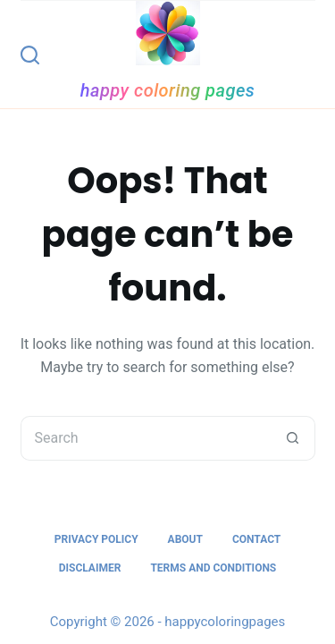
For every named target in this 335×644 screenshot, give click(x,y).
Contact (256, 539)
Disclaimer (90, 568)
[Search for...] (146, 438)
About (185, 539)
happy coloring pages (168, 90)
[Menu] (307, 55)
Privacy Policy (96, 539)
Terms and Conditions (213, 568)
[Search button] (293, 438)
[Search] (30, 55)
